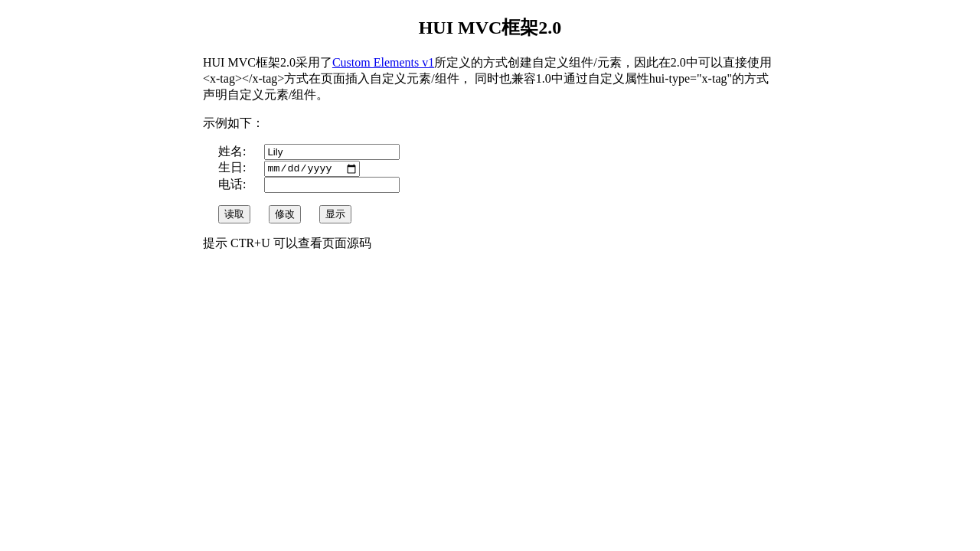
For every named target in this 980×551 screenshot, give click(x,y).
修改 (285, 215)
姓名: (234, 151)
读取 (234, 215)
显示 (335, 215)
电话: (234, 186)
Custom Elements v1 (383, 62)
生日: (234, 169)
